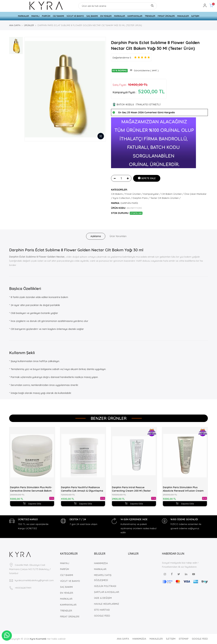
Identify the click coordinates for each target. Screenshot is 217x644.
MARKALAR (23, 16)
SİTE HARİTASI (102, 610)
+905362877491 (23, 584)
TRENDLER (150, 16)
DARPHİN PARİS (129, 203)
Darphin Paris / (141, 198)
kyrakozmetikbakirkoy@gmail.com (34, 576)
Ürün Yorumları (118, 236)
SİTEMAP (184, 639)
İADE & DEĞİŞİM (103, 598)
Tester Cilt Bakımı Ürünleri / (165, 198)
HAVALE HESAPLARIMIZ (107, 604)
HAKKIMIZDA (101, 563)
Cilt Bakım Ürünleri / (172, 194)
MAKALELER (183, 16)
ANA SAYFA (15, 25)
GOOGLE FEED (102, 616)
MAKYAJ (35, 16)
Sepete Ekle (32, 504)
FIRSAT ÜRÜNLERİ (166, 16)
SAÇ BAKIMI (92, 16)
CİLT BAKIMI (58, 16)
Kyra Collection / (122, 198)
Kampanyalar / (152, 194)
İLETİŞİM (195, 16)
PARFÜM (46, 16)
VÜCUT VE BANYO (75, 16)
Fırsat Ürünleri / (134, 194)
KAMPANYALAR (135, 16)
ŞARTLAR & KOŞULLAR (107, 592)
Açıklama (96, 236)
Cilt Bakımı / (118, 194)
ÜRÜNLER (29, 25)
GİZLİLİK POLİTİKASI (105, 586)
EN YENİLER (106, 16)
